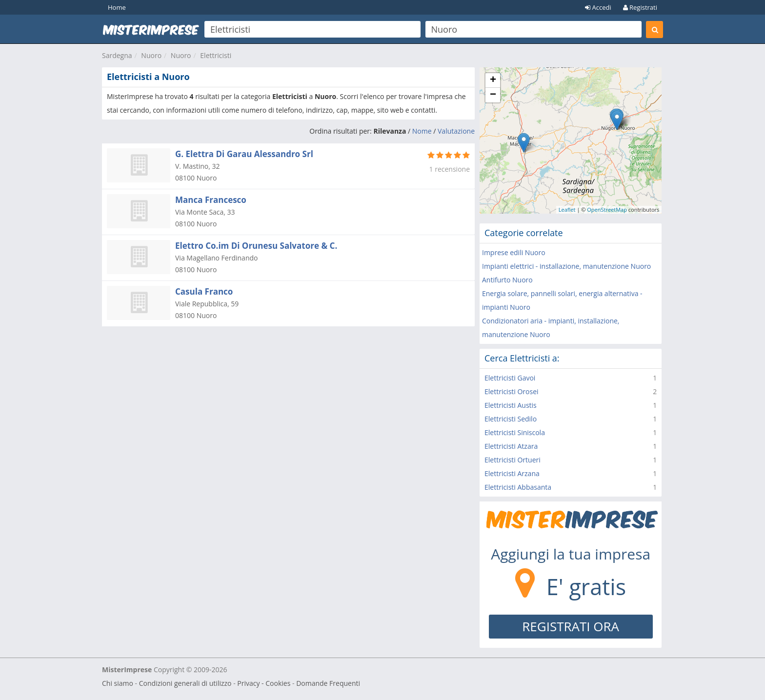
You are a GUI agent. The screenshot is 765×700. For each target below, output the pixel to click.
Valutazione (456, 131)
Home (117, 7)
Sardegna (117, 55)
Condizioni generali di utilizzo (185, 683)
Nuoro (151, 55)
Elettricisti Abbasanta (518, 487)
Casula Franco (204, 291)
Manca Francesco (211, 200)
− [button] (493, 95)
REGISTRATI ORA (571, 626)
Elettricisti (216, 55)
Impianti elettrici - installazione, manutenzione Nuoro (566, 266)
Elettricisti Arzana (512, 473)
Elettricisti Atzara (511, 446)
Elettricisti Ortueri (513, 460)
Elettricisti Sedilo (511, 419)
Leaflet (567, 210)
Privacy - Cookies (264, 683)
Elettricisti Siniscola (515, 432)
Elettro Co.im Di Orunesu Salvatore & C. (256, 246)
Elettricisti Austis (511, 405)
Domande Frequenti (328, 683)
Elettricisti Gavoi (510, 378)
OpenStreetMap (607, 210)
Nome (422, 131)
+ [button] (493, 80)
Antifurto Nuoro (507, 280)
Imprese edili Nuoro (514, 252)
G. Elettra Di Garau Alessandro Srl (244, 154)
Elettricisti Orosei (512, 391)
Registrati (640, 7)
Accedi (598, 7)
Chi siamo (118, 683)
